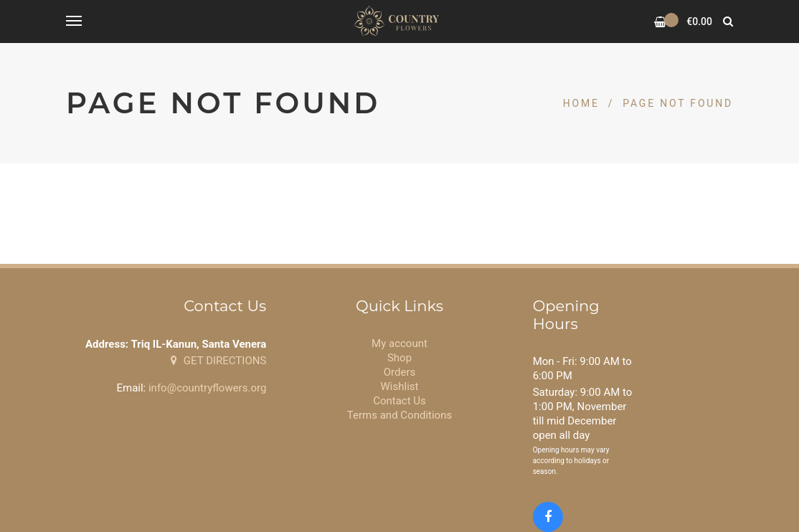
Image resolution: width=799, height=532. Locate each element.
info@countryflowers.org (207, 388)
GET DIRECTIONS (218, 361)
